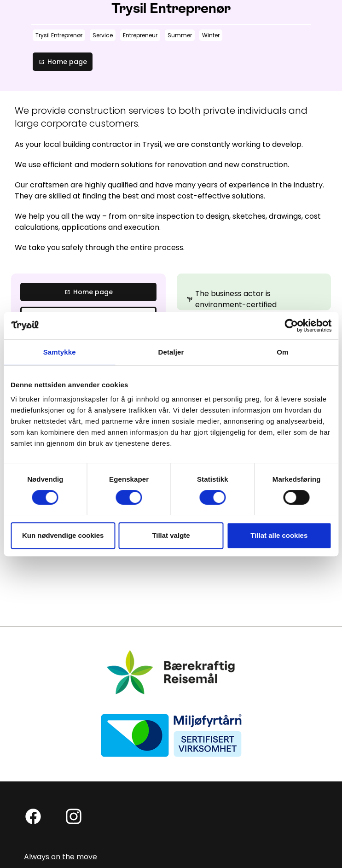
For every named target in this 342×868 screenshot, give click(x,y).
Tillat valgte (171, 535)
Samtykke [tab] (60, 352)
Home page (63, 62)
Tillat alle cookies (279, 535)
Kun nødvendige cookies (63, 535)
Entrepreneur (140, 35)
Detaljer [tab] (171, 352)
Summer (180, 35)
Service (103, 35)
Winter (211, 35)
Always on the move (61, 857)
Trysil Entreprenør (59, 35)
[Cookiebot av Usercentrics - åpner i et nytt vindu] (291, 326)
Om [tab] (282, 352)
